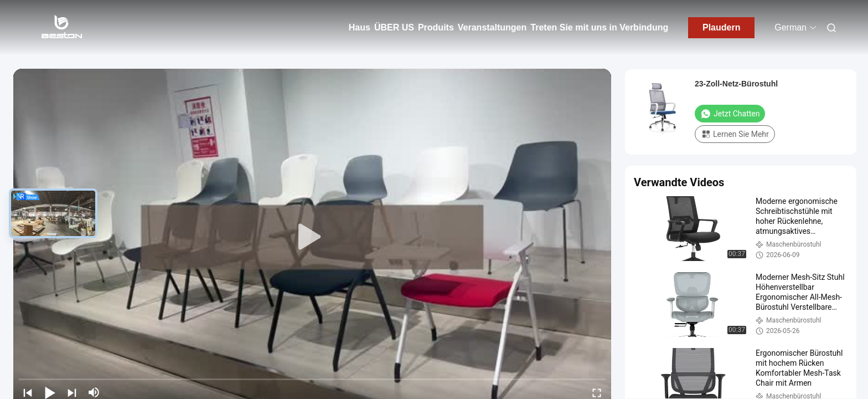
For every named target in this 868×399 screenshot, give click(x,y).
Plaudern (721, 27)
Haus (360, 27)
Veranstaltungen (492, 27)
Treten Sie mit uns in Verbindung (599, 27)
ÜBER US (394, 27)
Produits (436, 27)
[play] (312, 237)
